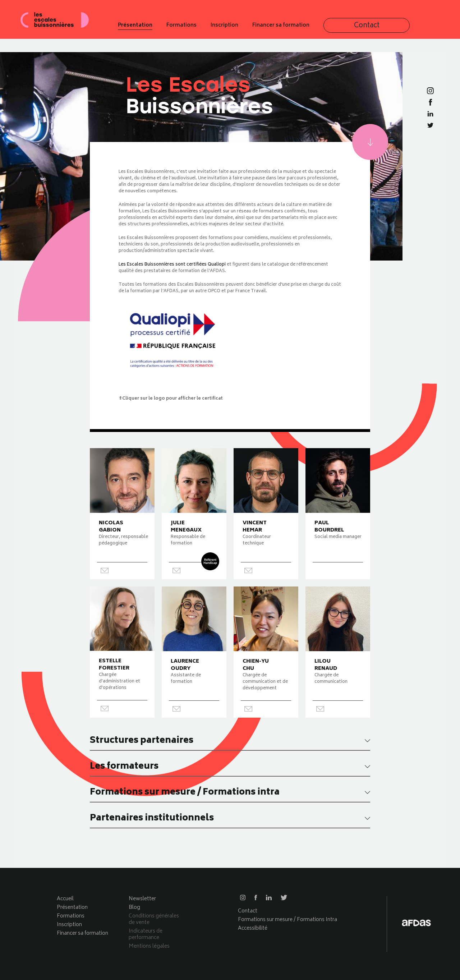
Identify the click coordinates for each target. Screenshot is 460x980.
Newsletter (142, 899)
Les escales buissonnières (66, 28)
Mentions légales (149, 946)
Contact (405, 28)
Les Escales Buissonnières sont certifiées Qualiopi (172, 265)
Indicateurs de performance (146, 935)
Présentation (201, 28)
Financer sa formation (346, 28)
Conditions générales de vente (154, 919)
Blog (134, 908)
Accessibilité (253, 928)
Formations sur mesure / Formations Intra (287, 920)
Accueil (65, 899)
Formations (247, 28)
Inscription (290, 28)
